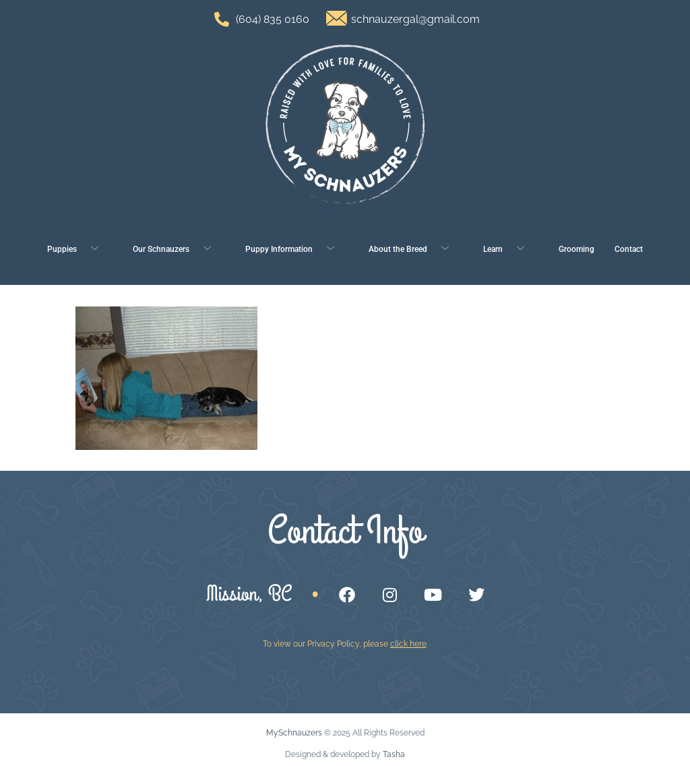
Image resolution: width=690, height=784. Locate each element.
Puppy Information (295, 250)
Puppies (78, 250)
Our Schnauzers (177, 250)
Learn (509, 250)
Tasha (394, 754)
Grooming (576, 249)
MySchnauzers (294, 733)
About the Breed (414, 250)
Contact (629, 249)
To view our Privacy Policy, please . (345, 644)
